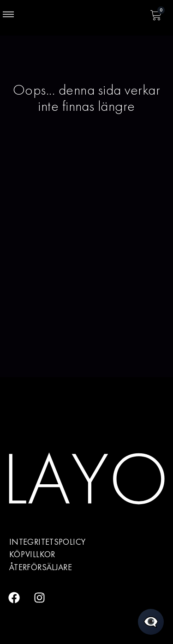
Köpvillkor (32, 554)
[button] (8, 15)
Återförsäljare (41, 567)
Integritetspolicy (47, 542)
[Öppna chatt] (151, 622)
